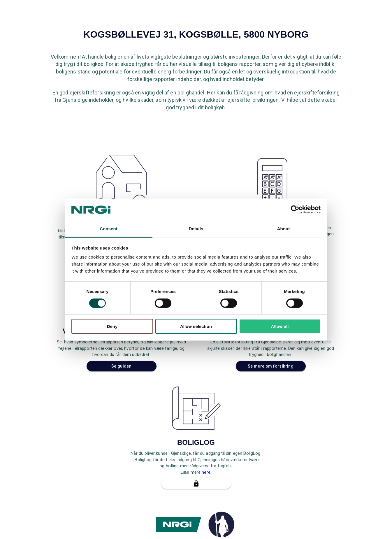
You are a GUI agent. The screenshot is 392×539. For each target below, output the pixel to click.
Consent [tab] (109, 229)
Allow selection (196, 326)
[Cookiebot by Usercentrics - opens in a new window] (295, 210)
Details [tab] (196, 229)
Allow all (280, 326)
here (206, 472)
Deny (112, 326)
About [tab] (284, 229)
